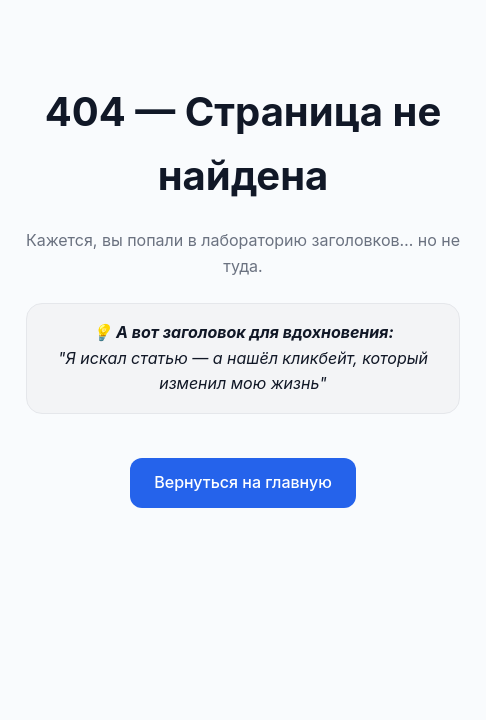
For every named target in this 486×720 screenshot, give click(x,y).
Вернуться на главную (243, 482)
